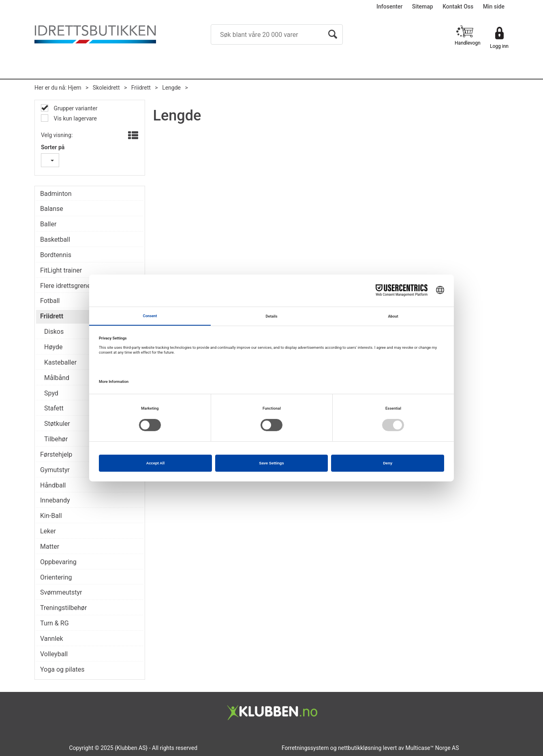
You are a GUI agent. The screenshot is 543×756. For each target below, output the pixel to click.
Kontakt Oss (458, 6)
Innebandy (55, 500)
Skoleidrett (106, 88)
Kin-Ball (51, 516)
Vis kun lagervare (75, 118)
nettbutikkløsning (360, 748)
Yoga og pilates (62, 669)
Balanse (52, 209)
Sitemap (423, 6)
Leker (48, 531)
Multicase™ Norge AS (432, 748)
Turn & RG (55, 623)
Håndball (53, 485)
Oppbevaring (58, 562)
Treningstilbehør (63, 608)
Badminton (56, 194)
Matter (50, 547)
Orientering (56, 577)
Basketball (55, 239)
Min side (494, 6)
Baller (48, 224)
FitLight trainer (61, 270)
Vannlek (52, 639)
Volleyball (54, 654)
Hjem (75, 88)
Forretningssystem (305, 748)
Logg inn (499, 46)
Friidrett (141, 88)
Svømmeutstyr (61, 592)
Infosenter (389, 6)
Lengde (171, 88)
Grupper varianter (75, 108)
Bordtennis (56, 255)
